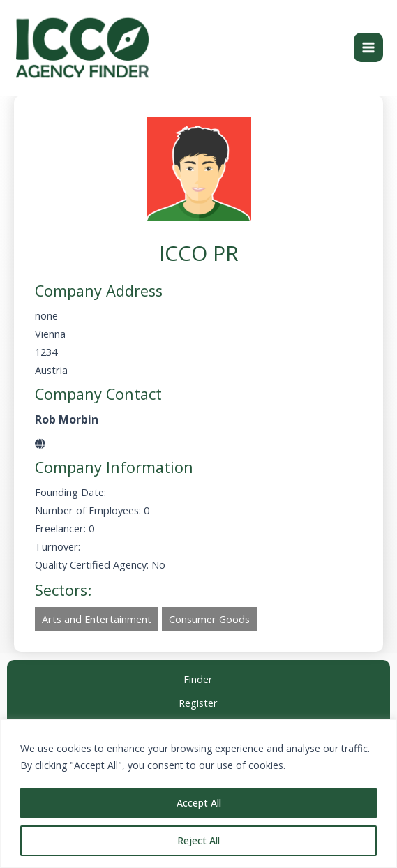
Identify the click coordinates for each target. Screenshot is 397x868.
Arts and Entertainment (97, 620)
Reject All (198, 840)
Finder (198, 679)
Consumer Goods (209, 620)
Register (198, 704)
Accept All (199, 803)
